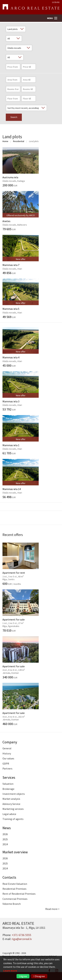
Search (14, 117)
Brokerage (8, 789)
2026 (5, 834)
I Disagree (39, 976)
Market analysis (11, 799)
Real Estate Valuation (15, 884)
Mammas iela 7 (31, 255)
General (7, 748)
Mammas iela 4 (31, 347)
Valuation (8, 784)
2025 (5, 839)
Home (5, 141)
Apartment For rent (31, 564)
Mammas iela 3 (31, 391)
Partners (7, 768)
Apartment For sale (31, 611)
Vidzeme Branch (12, 904)
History (7, 753)
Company (10, 742)
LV (53, 2)
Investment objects (14, 794)
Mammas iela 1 (31, 435)
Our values (8, 758)
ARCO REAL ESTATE (31, 7)
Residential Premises (14, 889)
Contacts (9, 877)
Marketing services (13, 809)
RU (58, 2)
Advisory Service (11, 804)
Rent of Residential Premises (19, 894)
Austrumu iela (31, 167)
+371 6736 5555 (21, 935)
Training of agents (13, 819)
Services (9, 777)
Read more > (52, 909)
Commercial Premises (15, 899)
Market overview (15, 852)
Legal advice (9, 814)
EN (56, 2)
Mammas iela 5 (31, 298)
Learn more (10, 971)
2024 (5, 844)
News (7, 828)
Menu (50, 18)
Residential (19, 141)
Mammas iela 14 (31, 479)
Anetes (31, 211)
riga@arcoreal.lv (22, 939)
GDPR (6, 764)
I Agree (23, 976)
